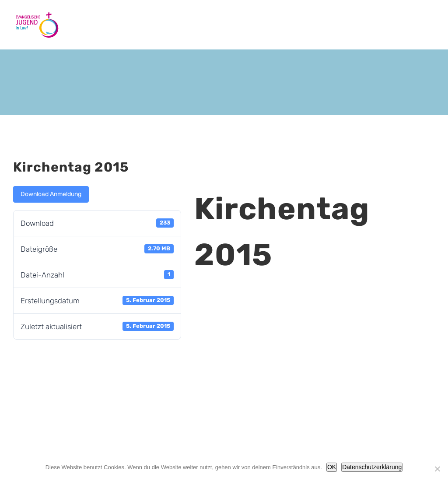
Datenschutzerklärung (372, 467)
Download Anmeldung (51, 194)
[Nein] (437, 469)
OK (332, 467)
